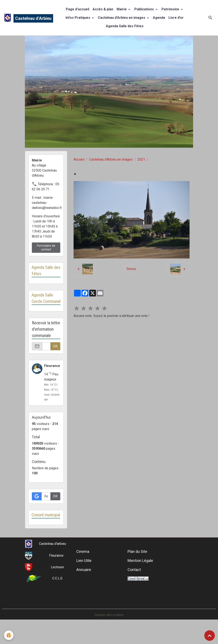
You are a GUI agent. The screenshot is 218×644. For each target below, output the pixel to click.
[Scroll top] (210, 636)
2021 (141, 159)
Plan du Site (137, 565)
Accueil (79, 159)
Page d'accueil (77, 9)
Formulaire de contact (46, 248)
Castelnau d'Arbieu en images (122, 18)
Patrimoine (171, 9)
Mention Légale (140, 574)
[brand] (24, 18)
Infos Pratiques (78, 18)
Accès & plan (103, 9)
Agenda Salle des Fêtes (125, 26)
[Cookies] (9, 635)
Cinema (83, 565)
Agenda (159, 18)
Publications (145, 9)
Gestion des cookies (109, 628)
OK (55, 353)
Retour (131, 269)
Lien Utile (84, 574)
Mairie (122, 9)
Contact (134, 583)
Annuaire (84, 583)
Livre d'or (176, 18)
